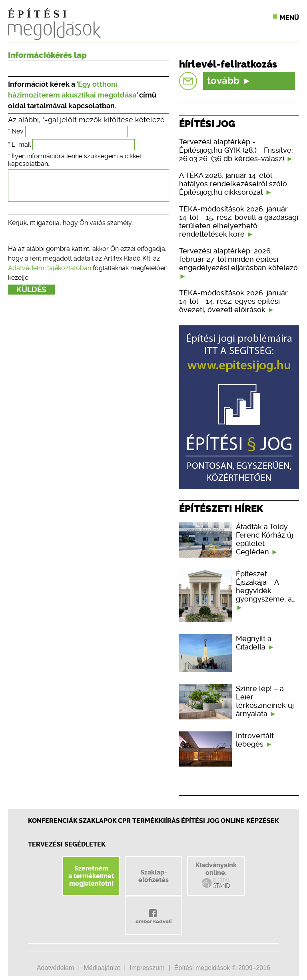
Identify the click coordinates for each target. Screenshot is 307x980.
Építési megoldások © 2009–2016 (222, 968)
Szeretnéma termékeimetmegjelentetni (91, 876)
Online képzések (250, 821)
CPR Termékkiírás (149, 821)
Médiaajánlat (102, 968)
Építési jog (200, 821)
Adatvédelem (55, 968)
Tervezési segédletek (67, 844)
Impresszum (147, 968)
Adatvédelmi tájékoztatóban (50, 274)
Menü (289, 18)
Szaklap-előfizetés (153, 876)
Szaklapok (98, 821)
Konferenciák (53, 821)
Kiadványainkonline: (216, 875)
